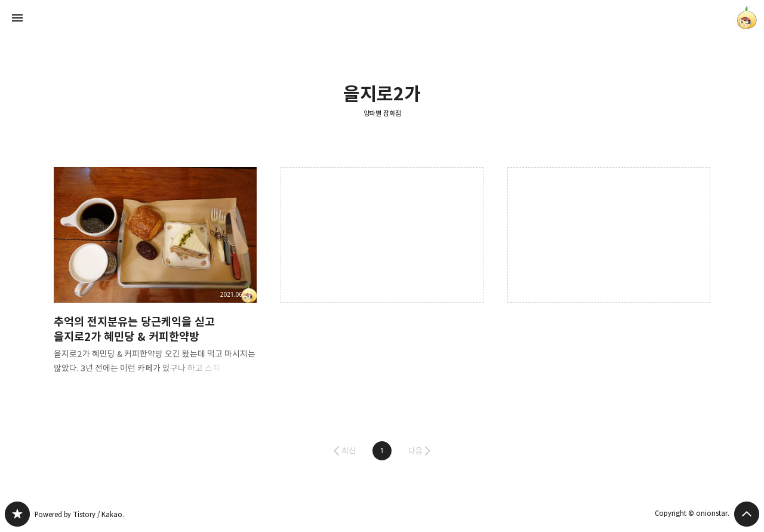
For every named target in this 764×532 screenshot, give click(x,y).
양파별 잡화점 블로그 (17, 514)
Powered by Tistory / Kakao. (79, 514)
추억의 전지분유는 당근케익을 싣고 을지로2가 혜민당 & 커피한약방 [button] (155, 280)
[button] (382, 451)
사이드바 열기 (17, 18)
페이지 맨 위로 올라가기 (747, 514)
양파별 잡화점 (382, 113)
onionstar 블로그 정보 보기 (747, 18)
